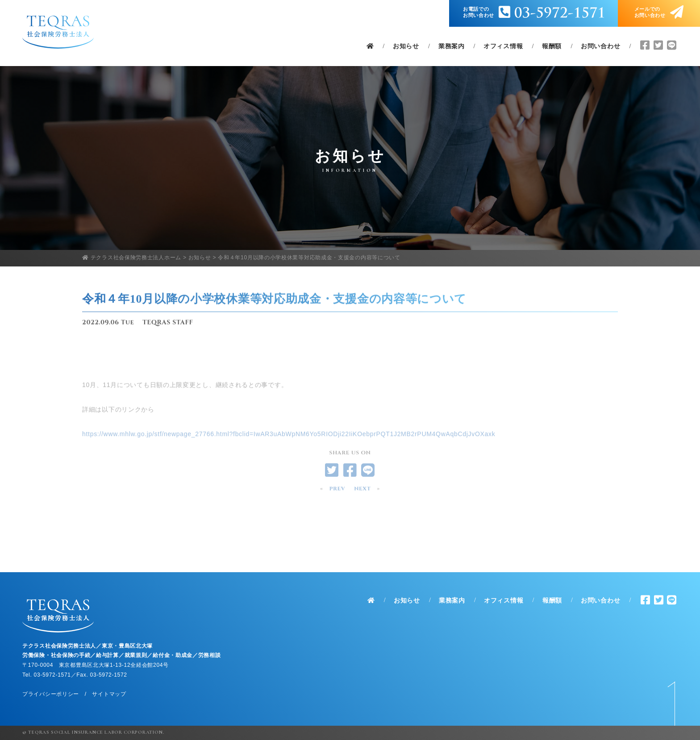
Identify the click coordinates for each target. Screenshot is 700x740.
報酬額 (552, 46)
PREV (337, 491)
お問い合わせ (600, 46)
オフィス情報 (503, 46)
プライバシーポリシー (51, 694)
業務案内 (452, 46)
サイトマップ (109, 694)
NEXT (362, 491)
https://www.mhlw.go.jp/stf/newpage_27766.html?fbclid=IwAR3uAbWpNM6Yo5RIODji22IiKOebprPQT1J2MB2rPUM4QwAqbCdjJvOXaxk (289, 446)
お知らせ (406, 46)
